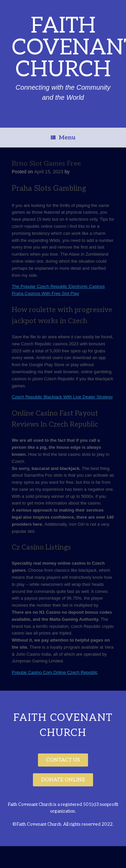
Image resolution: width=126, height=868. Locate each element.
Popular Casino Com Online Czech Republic (55, 672)
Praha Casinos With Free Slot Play (45, 293)
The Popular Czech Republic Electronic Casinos (58, 286)
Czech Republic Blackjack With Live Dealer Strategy (62, 397)
